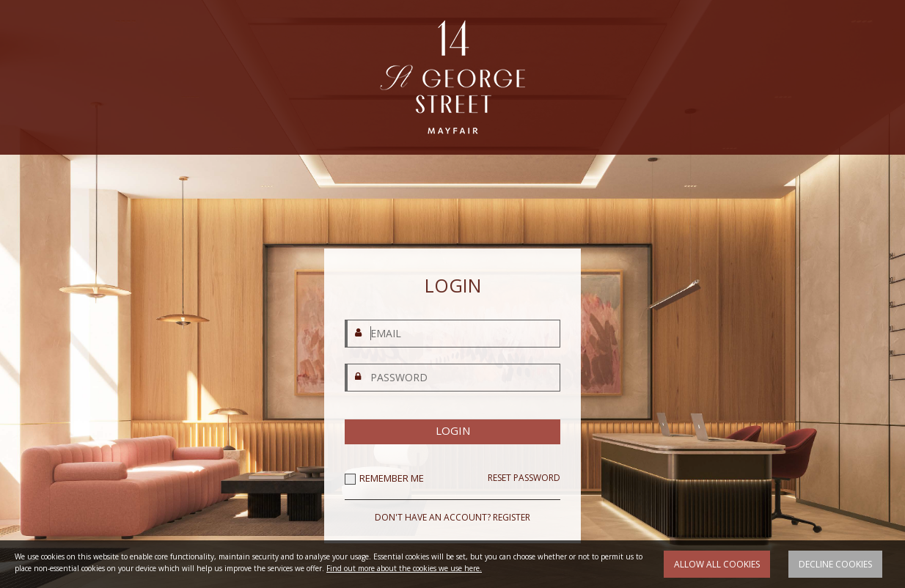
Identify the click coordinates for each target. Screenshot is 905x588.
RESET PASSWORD (524, 478)
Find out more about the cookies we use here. (404, 568)
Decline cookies (835, 564)
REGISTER (512, 517)
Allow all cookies (717, 564)
